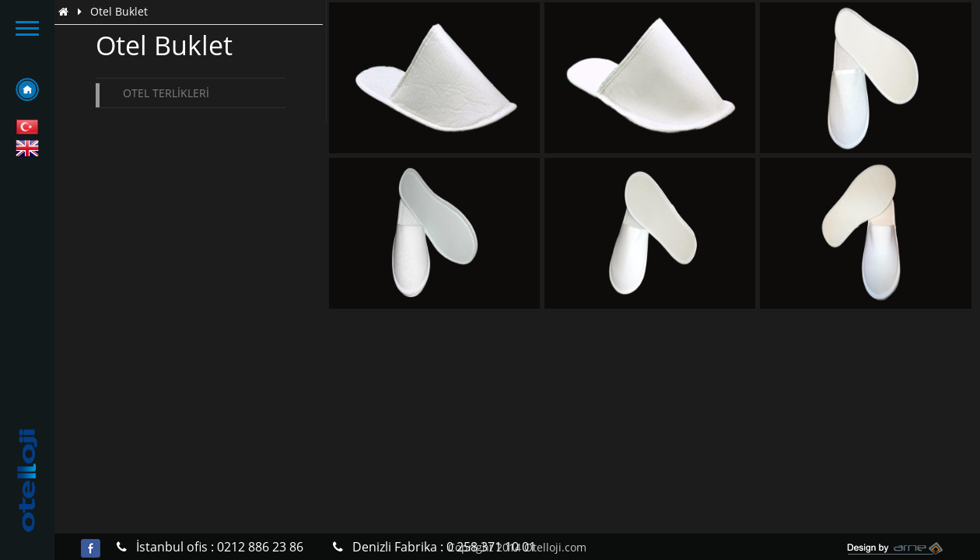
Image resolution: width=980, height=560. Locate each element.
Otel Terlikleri (166, 93)
